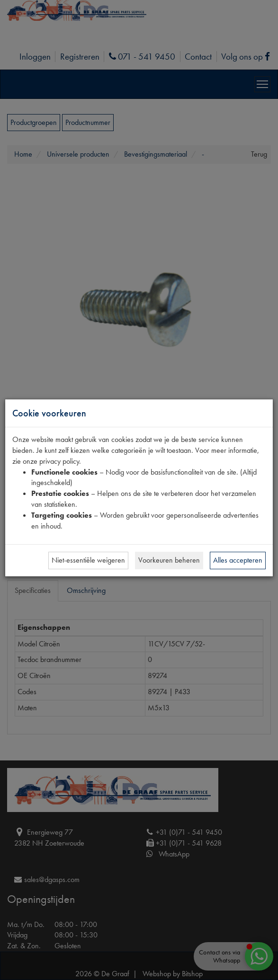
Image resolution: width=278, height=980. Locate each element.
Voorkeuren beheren (169, 560)
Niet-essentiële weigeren (88, 560)
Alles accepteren (238, 560)
